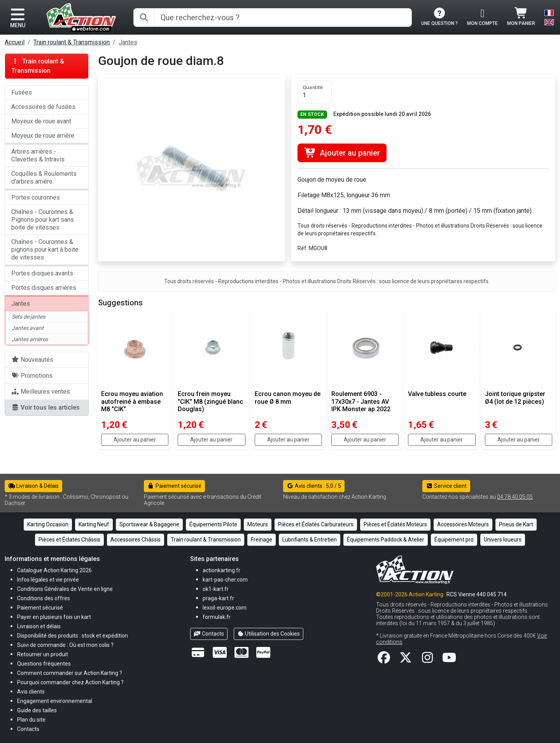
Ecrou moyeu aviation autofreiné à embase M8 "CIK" (132, 401)
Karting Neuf (94, 524)
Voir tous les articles (45, 407)
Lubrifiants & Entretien (310, 540)
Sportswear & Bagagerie (149, 524)
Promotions (32, 376)
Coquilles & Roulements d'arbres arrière (44, 178)
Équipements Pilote (213, 524)
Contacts (209, 634)
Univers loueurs (503, 540)
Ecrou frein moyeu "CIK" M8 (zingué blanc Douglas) (210, 401)
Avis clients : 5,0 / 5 (314, 486)
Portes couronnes (36, 197)
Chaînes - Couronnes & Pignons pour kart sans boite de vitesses (43, 220)
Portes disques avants (42, 273)
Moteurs (258, 524)
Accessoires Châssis (136, 540)
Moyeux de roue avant (41, 121)
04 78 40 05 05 (515, 497)
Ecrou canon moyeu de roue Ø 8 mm (288, 398)
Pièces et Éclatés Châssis (69, 540)
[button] (37, 710)
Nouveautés (32, 360)
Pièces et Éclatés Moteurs (395, 524)
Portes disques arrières (44, 288)
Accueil (15, 42)
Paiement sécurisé (174, 486)
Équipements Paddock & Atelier (386, 540)
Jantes (128, 42)
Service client (446, 486)
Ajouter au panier (342, 153)
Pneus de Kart (516, 524)
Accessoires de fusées (43, 107)
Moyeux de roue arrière (43, 136)
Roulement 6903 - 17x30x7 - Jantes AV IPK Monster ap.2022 (361, 401)
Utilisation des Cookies (269, 634)
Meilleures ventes (41, 392)
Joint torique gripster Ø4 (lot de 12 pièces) (515, 398)
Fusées (22, 92)
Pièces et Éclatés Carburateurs (316, 524)
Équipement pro (454, 540)
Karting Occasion (48, 524)
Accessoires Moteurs (463, 524)
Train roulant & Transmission (72, 42)
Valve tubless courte (437, 394)
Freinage (262, 540)
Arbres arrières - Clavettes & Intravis (38, 155)
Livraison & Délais (33, 486)
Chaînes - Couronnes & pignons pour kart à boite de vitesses (45, 250)
